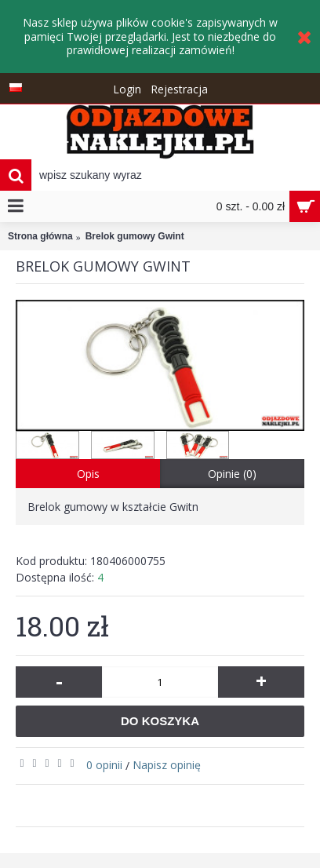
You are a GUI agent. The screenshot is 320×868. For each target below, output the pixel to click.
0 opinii (104, 765)
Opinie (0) (232, 474)
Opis (88, 474)
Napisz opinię (167, 765)
